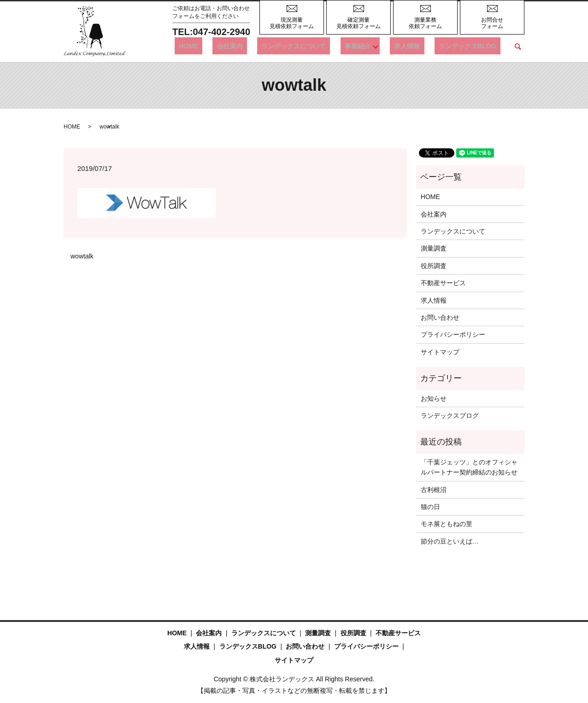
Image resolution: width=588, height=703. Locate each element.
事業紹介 (374, 46)
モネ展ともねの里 (447, 524)
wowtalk (82, 256)
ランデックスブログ (450, 416)
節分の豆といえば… (450, 541)
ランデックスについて (319, 46)
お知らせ (434, 398)
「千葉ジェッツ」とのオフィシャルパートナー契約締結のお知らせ (469, 467)
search (517, 47)
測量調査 (434, 248)
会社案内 (264, 46)
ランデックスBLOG (471, 46)
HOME (230, 46)
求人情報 (420, 46)
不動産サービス (443, 283)
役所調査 (434, 266)
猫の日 (430, 507)
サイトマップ (440, 352)
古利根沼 (434, 490)
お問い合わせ (440, 317)
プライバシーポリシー (453, 334)
